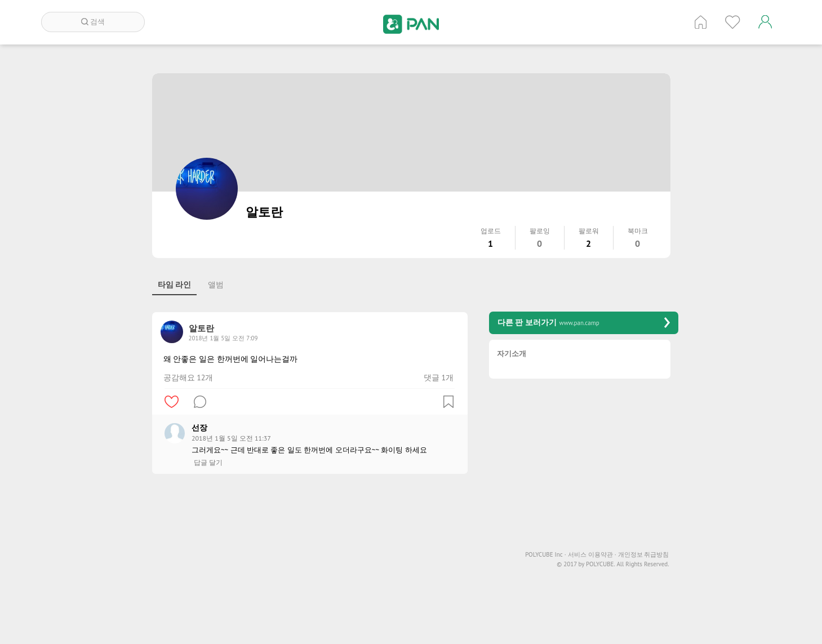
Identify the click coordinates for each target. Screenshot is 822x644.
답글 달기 (208, 463)
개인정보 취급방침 (644, 555)
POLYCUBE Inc (546, 555)
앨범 (216, 285)
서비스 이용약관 (592, 555)
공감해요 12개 (188, 377)
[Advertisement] (310, 564)
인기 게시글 (733, 22)
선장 (199, 428)
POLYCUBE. (601, 564)
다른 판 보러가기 (584, 323)
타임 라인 (175, 285)
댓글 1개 (439, 377)
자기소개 (512, 354)
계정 (765, 22)
